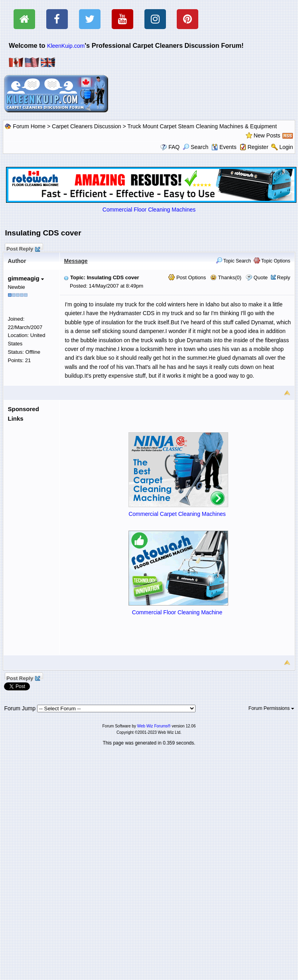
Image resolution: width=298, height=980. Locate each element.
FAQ (174, 147)
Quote (261, 277)
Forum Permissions (271, 708)
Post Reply (23, 248)
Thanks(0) (226, 277)
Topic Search (234, 261)
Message (76, 261)
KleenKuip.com (66, 46)
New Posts (267, 135)
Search (195, 147)
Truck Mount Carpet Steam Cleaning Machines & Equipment (202, 126)
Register (258, 147)
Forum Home (29, 126)
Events (224, 147)
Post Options (187, 277)
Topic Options (272, 261)
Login (286, 147)
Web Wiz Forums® (154, 726)
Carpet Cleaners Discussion (87, 126)
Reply (283, 277)
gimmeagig (26, 278)
